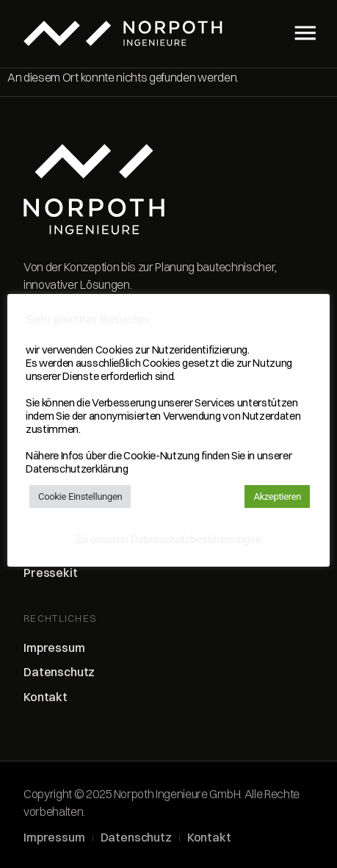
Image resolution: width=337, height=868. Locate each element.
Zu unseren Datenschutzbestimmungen (168, 539)
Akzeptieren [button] (277, 496)
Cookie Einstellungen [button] (80, 496)
